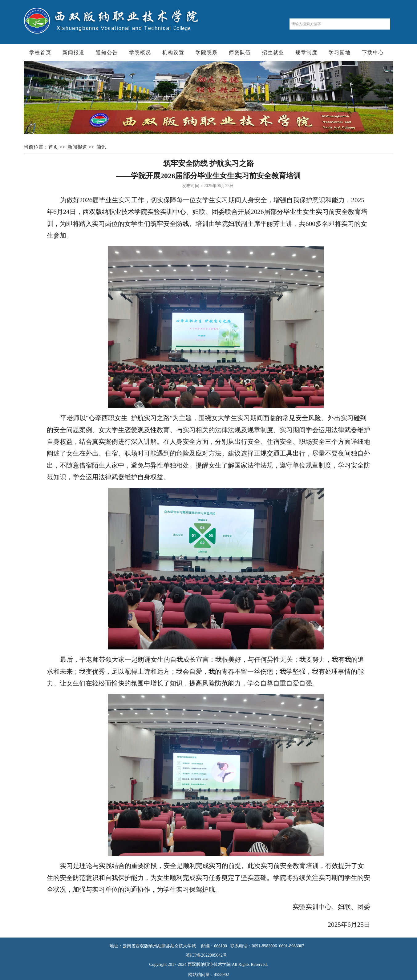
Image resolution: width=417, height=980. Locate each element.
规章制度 (306, 52)
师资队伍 (240, 52)
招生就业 (273, 52)
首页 (54, 147)
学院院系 (207, 52)
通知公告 (107, 52)
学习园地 (340, 52)
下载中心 (373, 52)
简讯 (102, 147)
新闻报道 (74, 52)
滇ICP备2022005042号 (208, 955)
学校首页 (40, 52)
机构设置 (173, 52)
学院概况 (140, 52)
